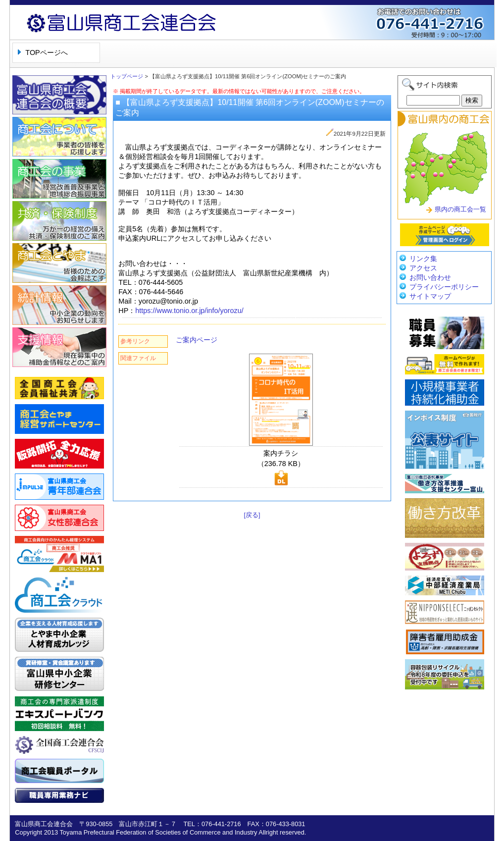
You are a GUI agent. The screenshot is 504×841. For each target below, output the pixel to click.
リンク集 (423, 259)
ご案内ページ (197, 340)
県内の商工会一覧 (460, 209)
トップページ (127, 76)
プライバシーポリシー (444, 287)
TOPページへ (46, 53)
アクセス (423, 268)
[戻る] (252, 515)
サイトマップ (430, 296)
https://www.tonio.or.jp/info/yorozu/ (189, 311)
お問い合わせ (430, 277)
